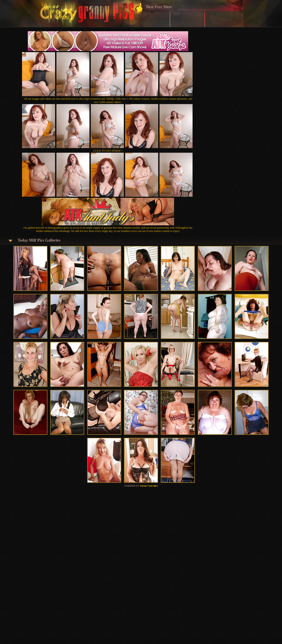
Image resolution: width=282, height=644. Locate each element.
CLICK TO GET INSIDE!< (108, 151)
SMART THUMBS (149, 486)
